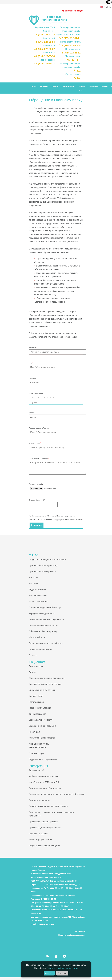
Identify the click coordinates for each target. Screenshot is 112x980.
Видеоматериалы (37, 592)
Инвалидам (34, 734)
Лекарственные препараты (42, 740)
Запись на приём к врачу (41, 722)
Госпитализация (37, 704)
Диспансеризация (73, 11)
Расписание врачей (38, 836)
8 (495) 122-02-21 (70, 38)
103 (77, 78)
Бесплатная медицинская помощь (45, 687)
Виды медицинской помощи (42, 693)
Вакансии (33, 586)
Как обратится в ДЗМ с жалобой (44, 785)
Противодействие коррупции (43, 574)
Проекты (105, 86)
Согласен (49, 973)
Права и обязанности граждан (43, 824)
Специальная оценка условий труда (46, 646)
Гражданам (56, 86)
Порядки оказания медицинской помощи (48, 809)
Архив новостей (36, 773)
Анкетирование (36, 669)
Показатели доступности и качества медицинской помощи (57, 797)
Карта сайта (80, 934)
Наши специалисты (38, 604)
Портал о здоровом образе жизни (45, 791)
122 (77, 71)
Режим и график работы (40, 842)
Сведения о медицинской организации (47, 562)
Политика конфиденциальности (72, 938)
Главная (34, 86)
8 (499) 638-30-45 (70, 45)
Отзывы (33, 658)
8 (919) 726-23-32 (70, 53)
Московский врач (37, 640)
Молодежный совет (38, 598)
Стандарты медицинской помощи (45, 610)
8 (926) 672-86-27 (44, 49)
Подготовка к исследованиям (43, 762)
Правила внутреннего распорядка (45, 830)
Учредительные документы (42, 616)
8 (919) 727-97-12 (44, 35)
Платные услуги (82, 88)
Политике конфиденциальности (62, 968)
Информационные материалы (43, 779)
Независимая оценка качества (43, 628)
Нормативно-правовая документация (47, 622)
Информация (93, 86)
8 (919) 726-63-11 (44, 63)
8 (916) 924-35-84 (44, 42)
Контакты (33, 580)
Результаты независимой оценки (44, 848)
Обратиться (44, 86)
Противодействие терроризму (43, 568)
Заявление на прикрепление (43, 728)
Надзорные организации (41, 652)
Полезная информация (40, 803)
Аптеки (32, 675)
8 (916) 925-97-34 (44, 56)
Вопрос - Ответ (36, 699)
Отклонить (62, 973)
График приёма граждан (40, 710)
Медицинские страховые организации (47, 681)
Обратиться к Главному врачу (43, 634)
